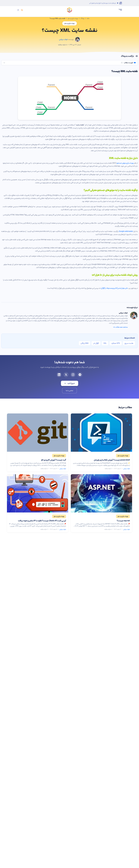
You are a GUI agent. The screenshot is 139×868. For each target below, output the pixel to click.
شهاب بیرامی (123, 313)
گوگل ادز (96, 343)
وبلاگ (82, 18)
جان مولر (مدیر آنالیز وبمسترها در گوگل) (114, 288)
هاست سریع (129, 343)
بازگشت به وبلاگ (129, 56)
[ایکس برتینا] (66, 375)
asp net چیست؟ (123, 521)
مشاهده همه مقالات (120, 327)
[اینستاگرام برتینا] (73, 375)
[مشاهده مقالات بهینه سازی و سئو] (123, 456)
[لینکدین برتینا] (59, 375)
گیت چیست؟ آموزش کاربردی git (54, 460)
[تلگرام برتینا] (80, 375)
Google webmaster (126, 231)
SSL (105, 343)
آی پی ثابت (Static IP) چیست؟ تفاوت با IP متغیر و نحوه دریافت (42, 521)
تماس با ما (69, 391)
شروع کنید (70, 383)
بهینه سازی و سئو (73, 18)
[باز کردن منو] (120, 10)
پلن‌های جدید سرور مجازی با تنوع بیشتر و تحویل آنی (103, 3)
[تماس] (22, 10)
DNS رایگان (85, 343)
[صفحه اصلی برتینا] (69, 10)
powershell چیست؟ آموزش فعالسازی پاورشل (112, 460)
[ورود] (18, 10)
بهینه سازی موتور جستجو (125, 163)
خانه (88, 18)
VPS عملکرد (116, 343)
